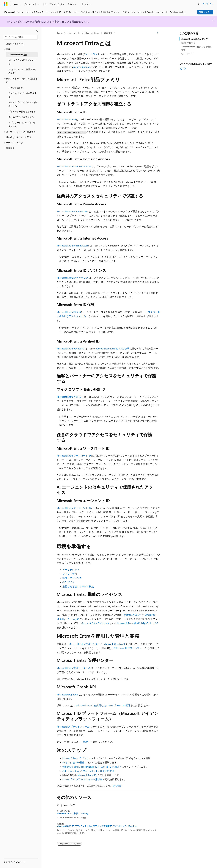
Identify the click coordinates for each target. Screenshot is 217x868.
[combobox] (21, 37)
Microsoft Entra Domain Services (74, 166)
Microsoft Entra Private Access (73, 211)
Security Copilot (81, 67)
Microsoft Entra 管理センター (84, 644)
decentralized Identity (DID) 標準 (112, 348)
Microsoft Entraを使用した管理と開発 (196, 48)
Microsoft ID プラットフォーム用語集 (82, 779)
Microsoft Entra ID (66, 119)
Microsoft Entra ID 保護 (69, 312)
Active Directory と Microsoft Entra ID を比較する (88, 771)
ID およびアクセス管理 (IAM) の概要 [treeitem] (22, 71)
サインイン (208, 4)
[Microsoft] (6, 4)
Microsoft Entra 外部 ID (69, 397)
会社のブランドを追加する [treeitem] (21, 117)
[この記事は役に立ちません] (185, 69)
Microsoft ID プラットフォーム (130, 648)
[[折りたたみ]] (37, 31)
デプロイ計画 (70, 574)
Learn (60, 33)
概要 (86, 742)
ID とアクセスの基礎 (73, 762)
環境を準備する (188, 43)
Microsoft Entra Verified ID (70, 348)
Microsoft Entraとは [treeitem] (18, 55)
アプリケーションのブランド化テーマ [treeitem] (22, 124)
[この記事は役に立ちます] (181, 69)
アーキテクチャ (71, 570)
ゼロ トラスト (92, 54)
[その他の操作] (158, 33)
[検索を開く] (199, 4)
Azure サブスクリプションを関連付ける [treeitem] (23, 104)
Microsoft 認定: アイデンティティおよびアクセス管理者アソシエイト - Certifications (97, 826)
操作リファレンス (72, 578)
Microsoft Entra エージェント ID (74, 508)
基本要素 (108, 33)
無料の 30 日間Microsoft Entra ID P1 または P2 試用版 (91, 767)
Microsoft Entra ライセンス (95, 623)
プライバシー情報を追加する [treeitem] (22, 111)
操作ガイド (68, 582)
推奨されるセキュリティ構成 (78, 586)
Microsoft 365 (131, 615)
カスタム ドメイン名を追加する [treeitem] (22, 95)
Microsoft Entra (92, 33)
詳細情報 (117, 786)
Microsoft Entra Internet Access (73, 245)
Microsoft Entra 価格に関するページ (137, 623)
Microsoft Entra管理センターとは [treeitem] (23, 62)
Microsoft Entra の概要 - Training (72, 813)
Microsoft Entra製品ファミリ (194, 39)
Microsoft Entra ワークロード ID (74, 456)
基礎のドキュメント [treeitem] (16, 44)
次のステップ (187, 53)
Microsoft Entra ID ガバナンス (72, 278)
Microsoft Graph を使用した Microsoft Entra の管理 (103, 705)
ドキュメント (74, 33)
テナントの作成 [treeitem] (16, 88)
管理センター (205, 12)
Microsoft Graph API (114, 644)
